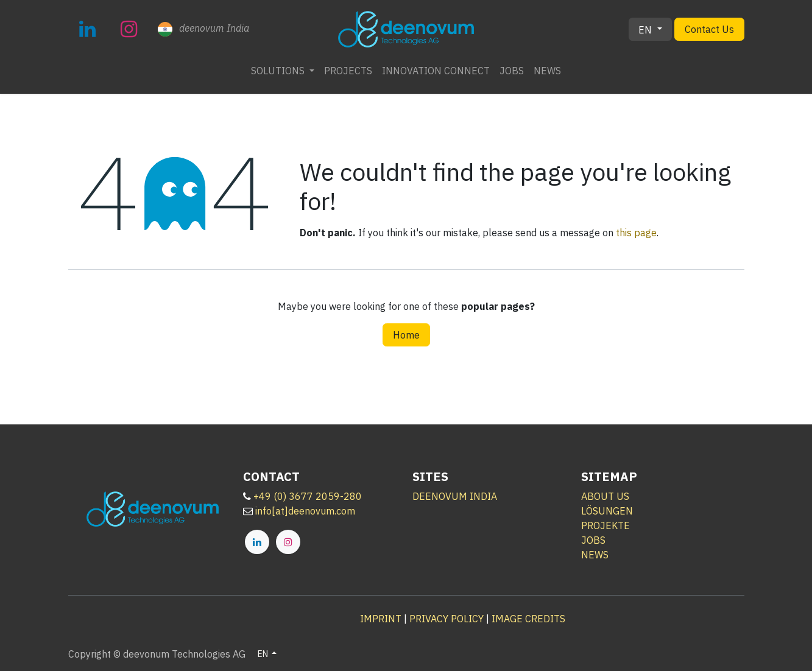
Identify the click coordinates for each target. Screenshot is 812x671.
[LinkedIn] (88, 29)
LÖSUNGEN (607, 511)
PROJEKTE (605, 525)
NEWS (595, 555)
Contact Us (709, 29)
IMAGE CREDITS (528, 619)
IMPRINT (381, 619)
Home (406, 335)
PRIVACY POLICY (447, 619)
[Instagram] (129, 29)
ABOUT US (605, 496)
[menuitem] (283, 71)
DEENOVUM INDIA (455, 496)
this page (636, 233)
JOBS (593, 540)
